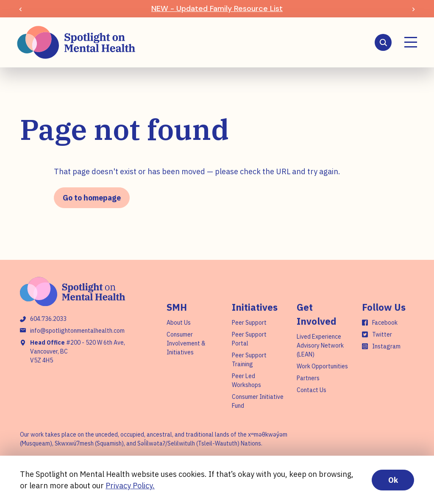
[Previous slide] (21, 9)
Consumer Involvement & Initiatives (186, 343)
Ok (393, 480)
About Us (179, 323)
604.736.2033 (48, 319)
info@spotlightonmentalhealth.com (77, 331)
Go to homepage (92, 198)
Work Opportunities (322, 366)
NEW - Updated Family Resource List (217, 8)
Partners (308, 378)
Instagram (386, 346)
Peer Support (249, 323)
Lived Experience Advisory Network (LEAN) (320, 345)
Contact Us (312, 390)
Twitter (382, 334)
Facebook (385, 323)
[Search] (383, 42)
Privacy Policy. (130, 486)
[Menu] (411, 42)
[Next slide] (413, 9)
